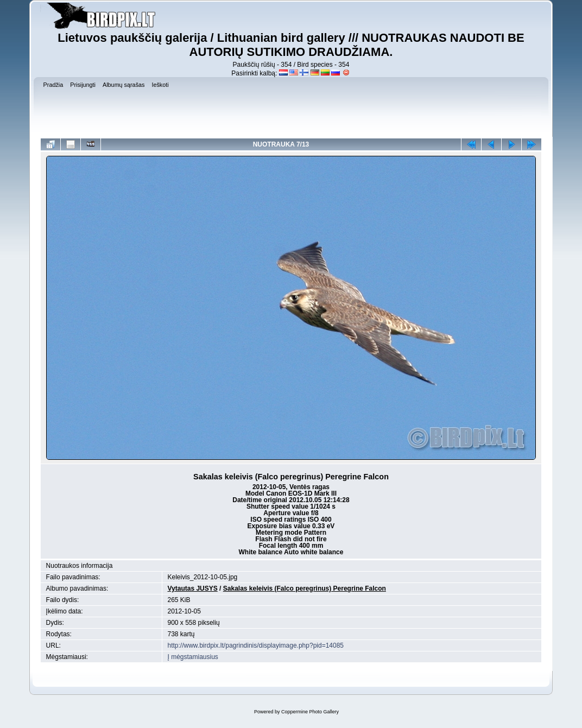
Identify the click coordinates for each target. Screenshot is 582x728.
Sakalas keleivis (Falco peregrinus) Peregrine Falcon (305, 588)
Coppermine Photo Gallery (310, 712)
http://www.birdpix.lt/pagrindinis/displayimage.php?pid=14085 (256, 645)
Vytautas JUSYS (193, 588)
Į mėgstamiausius (193, 657)
